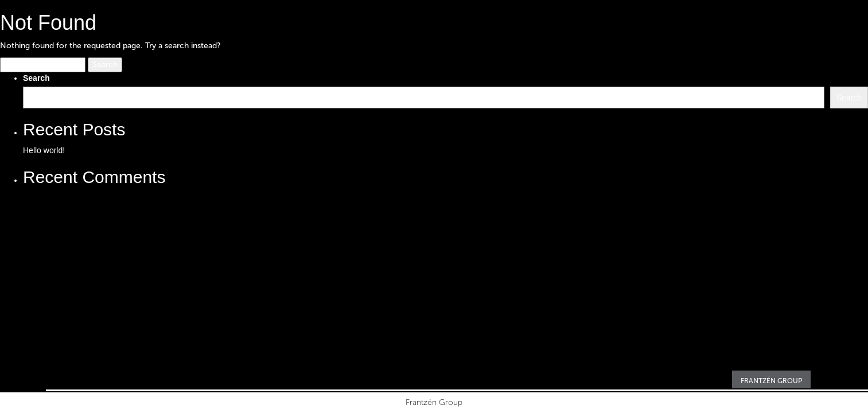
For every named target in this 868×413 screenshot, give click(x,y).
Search (36, 78)
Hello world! (44, 150)
